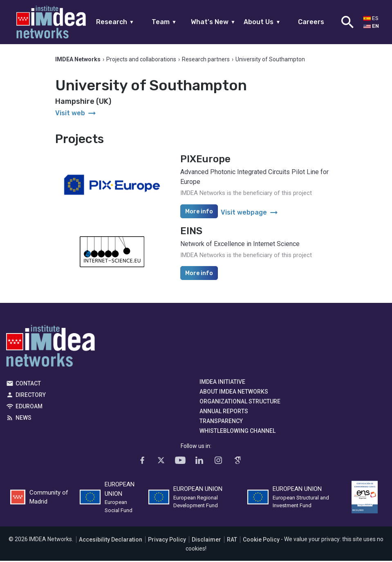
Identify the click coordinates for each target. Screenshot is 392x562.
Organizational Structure (240, 403)
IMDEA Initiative (222, 383)
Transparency (221, 422)
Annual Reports (224, 412)
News (24, 419)
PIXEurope (205, 160)
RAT (232, 541)
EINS (191, 232)
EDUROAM (29, 408)
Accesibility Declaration (111, 541)
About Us (262, 22)
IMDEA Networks (50, 349)
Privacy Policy (167, 541)
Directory (31, 396)
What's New (213, 22)
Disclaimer (206, 541)
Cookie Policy (261, 541)
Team (164, 22)
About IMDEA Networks (234, 393)
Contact (28, 385)
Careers (311, 22)
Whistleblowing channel (237, 432)
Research (115, 22)
